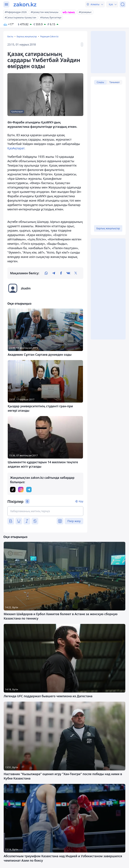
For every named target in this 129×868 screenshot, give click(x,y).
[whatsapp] (46, 273)
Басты (10, 36)
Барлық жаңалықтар (27, 36)
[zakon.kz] (25, 4)
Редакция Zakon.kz (49, 36)
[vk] (68, 273)
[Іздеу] (123, 4)
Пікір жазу (74, 521)
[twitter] (76, 273)
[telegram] (54, 273)
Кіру (81, 501)
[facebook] (61, 273)
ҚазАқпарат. (16, 148)
